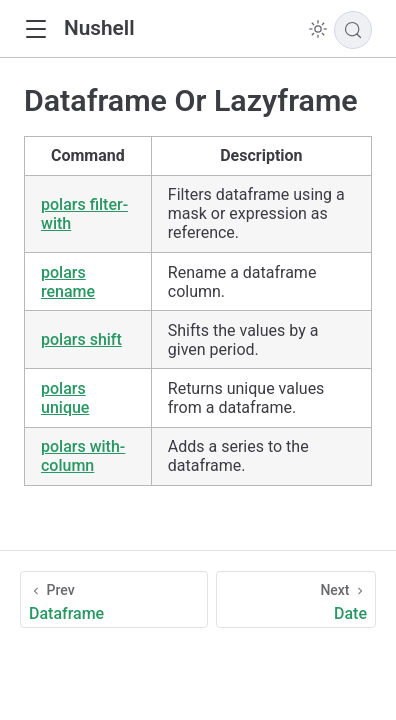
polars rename (68, 282)
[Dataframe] (114, 599)
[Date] (296, 599)
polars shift (81, 339)
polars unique (65, 398)
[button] (35, 29)
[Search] (353, 30)
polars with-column (83, 456)
